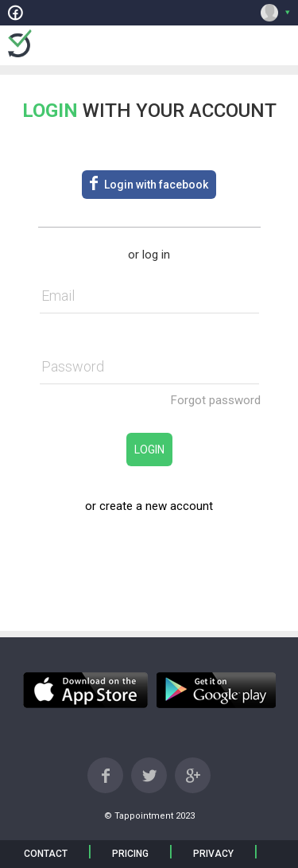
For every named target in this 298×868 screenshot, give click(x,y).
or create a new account (149, 506)
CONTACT (46, 854)
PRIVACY (213, 854)
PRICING (130, 854)
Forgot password (216, 400)
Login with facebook (149, 183)
